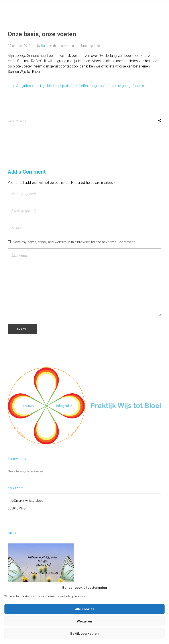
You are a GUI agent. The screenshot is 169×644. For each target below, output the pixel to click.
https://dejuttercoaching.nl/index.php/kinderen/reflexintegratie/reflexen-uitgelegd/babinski (77, 86)
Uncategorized (91, 46)
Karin (45, 46)
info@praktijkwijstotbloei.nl (27, 501)
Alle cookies (85, 609)
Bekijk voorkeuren (84, 634)
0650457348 (17, 508)
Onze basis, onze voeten (25, 471)
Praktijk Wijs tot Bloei (34, 6)
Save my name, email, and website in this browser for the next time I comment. (74, 242)
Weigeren (84, 621)
